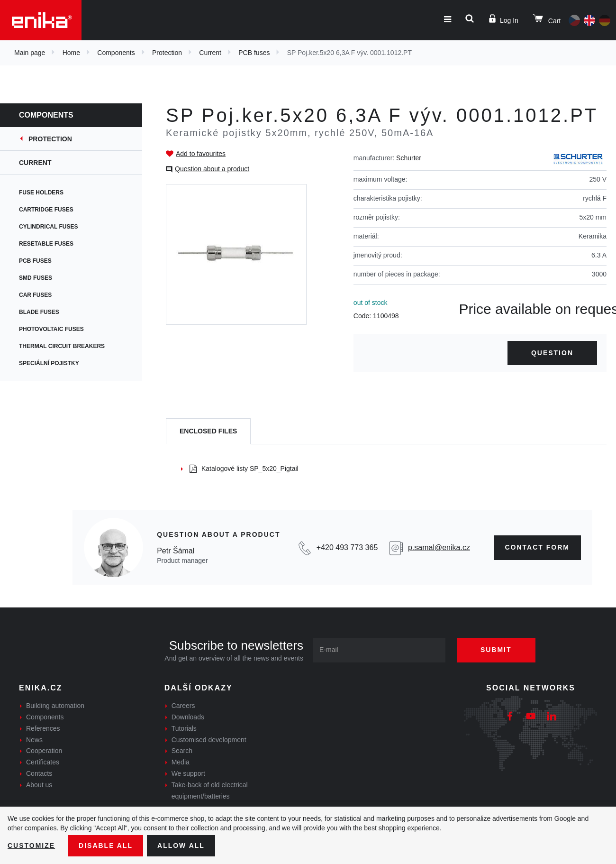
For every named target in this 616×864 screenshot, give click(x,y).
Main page (30, 53)
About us (39, 785)
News (34, 740)
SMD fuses (36, 278)
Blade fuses (39, 312)
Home (71, 53)
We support (188, 773)
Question (552, 353)
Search (182, 751)
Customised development (209, 740)
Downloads (188, 717)
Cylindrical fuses (48, 227)
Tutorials (184, 728)
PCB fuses (254, 53)
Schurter (409, 158)
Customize (31, 846)
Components (116, 53)
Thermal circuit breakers (62, 346)
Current (210, 53)
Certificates (43, 762)
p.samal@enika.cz (439, 547)
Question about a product (212, 169)
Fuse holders (41, 193)
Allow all (181, 846)
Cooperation (44, 751)
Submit (496, 650)
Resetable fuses (46, 244)
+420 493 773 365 (347, 547)
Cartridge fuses (46, 210)
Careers (183, 706)
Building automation (55, 706)
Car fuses (35, 295)
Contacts (39, 773)
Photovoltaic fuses (51, 329)
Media (181, 762)
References (43, 728)
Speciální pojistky (49, 363)
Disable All (106, 846)
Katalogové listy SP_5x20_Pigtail (244, 469)
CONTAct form (538, 547)
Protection (167, 53)
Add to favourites (201, 154)
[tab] (208, 431)
